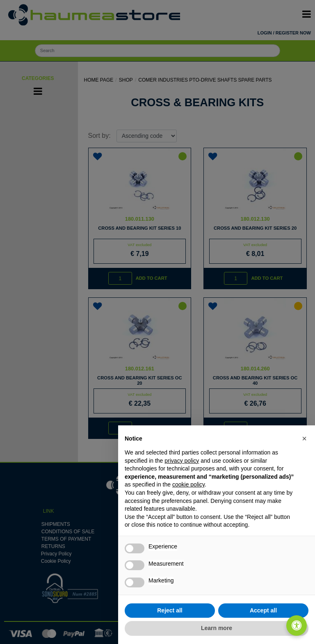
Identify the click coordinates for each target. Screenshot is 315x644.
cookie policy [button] (188, 484)
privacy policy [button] (182, 461)
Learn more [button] (217, 628)
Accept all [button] (263, 610)
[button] (304, 438)
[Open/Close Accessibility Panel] (297, 626)
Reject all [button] (170, 610)
